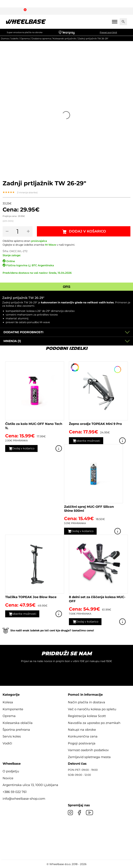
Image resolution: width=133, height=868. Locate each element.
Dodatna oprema (41, 38)
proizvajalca (39, 241)
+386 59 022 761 (15, 792)
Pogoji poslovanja (82, 743)
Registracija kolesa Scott (87, 716)
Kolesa (8, 702)
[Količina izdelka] (18, 231)
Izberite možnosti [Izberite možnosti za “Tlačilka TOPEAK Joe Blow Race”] (25, 614)
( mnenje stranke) (27, 192)
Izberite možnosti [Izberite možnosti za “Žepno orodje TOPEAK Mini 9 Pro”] (89, 441)
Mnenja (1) (12, 341)
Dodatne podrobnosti (23, 332)
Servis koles (12, 736)
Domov (5, 38)
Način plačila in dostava (87, 702)
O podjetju (11, 771)
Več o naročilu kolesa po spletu (92, 709)
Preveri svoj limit (108, 32)
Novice (8, 778)
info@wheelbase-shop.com (24, 799)
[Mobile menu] (115, 22)
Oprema (25, 38)
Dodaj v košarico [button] (24, 448)
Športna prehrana (16, 730)
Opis (67, 287)
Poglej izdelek (59, 448)
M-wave (45, 322)
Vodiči (7, 743)
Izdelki (15, 38)
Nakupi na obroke (82, 730)
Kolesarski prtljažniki (65, 38)
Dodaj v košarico (88, 231)
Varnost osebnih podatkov (88, 750)
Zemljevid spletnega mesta (89, 757)
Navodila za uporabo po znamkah (94, 723)
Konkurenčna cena (83, 736)
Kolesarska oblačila (18, 723)
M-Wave (50, 245)
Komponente (13, 709)
